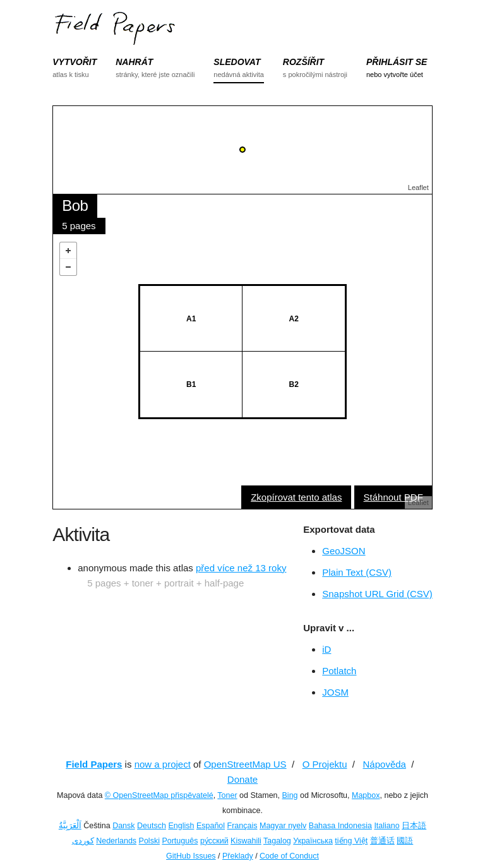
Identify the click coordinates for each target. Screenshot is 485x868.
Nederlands (116, 841)
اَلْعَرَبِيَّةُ (70, 826)
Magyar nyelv (283, 826)
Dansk (123, 826)
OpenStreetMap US (245, 764)
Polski (149, 841)
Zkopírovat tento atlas (296, 497)
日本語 (414, 826)
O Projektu (325, 764)
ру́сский (214, 841)
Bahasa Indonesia (340, 826)
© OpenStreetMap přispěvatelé (159, 795)
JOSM (335, 692)
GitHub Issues (191, 856)
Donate (242, 779)
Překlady (238, 856)
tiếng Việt (351, 841)
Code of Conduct (289, 856)
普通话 (382, 841)
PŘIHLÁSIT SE (397, 62)
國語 (405, 841)
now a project (163, 764)
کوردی (83, 841)
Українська (313, 841)
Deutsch (152, 826)
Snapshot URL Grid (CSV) (377, 594)
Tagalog (277, 841)
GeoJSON (344, 551)
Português (180, 841)
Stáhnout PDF (393, 497)
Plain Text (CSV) (357, 572)
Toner (227, 795)
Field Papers (94, 764)
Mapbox (366, 795)
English (181, 826)
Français (242, 826)
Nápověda (385, 764)
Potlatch (339, 671)
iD (326, 649)
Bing (290, 795)
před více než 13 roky (241, 568)
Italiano (386, 826)
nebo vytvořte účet (395, 74)
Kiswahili (246, 841)
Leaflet (418, 187)
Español (211, 826)
